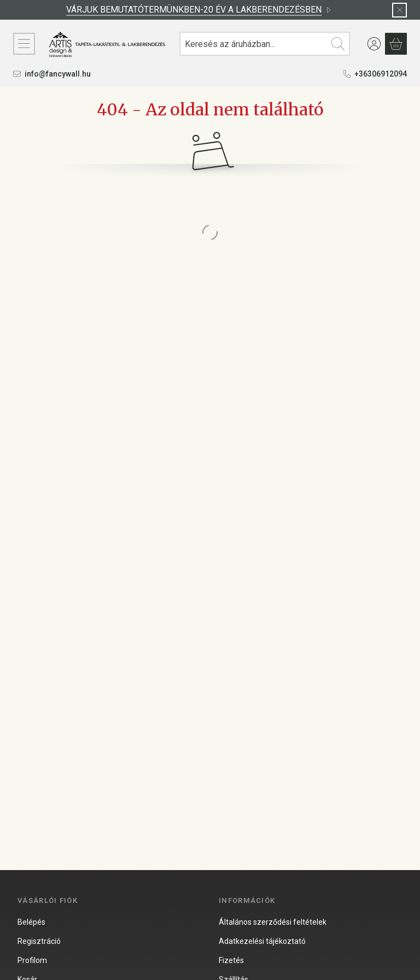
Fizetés (231, 960)
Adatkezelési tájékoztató (262, 941)
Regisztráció (39, 941)
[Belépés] (374, 44)
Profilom (32, 960)
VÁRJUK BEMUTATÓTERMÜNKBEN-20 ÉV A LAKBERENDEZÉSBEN (199, 10)
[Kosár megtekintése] (396, 44)
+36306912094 (381, 74)
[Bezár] (399, 10)
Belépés (31, 922)
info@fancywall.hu (58, 74)
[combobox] (265, 44)
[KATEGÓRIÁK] (24, 44)
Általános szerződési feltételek (273, 922)
